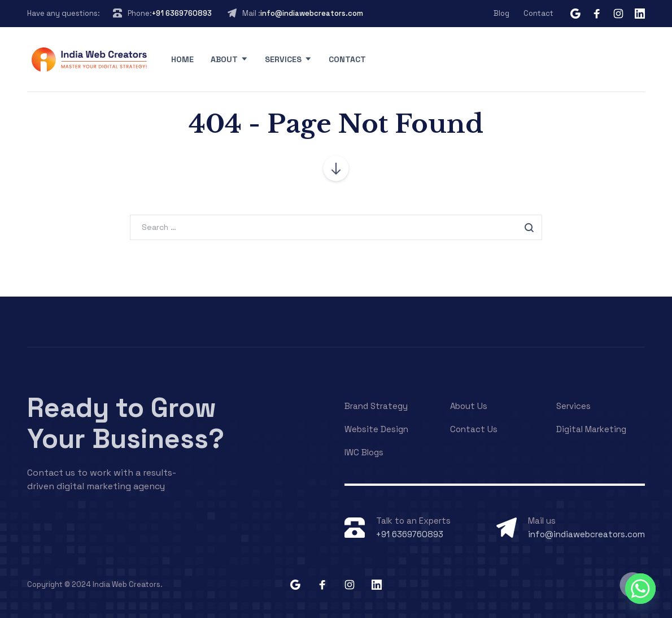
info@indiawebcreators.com (312, 13)
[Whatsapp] (640, 589)
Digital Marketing (591, 429)
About (224, 59)
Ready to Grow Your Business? (126, 423)
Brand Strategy (376, 406)
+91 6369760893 (182, 13)
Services (283, 59)
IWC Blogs (364, 452)
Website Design (376, 429)
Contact (538, 13)
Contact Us (474, 429)
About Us (469, 406)
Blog (501, 13)
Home (182, 59)
